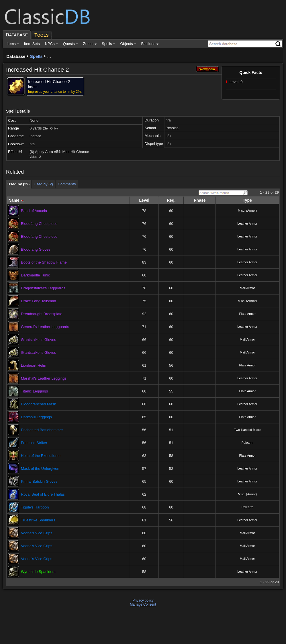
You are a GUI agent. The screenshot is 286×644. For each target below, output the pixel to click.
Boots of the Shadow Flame (44, 262)
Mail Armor (247, 288)
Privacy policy (143, 600)
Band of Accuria (34, 211)
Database (16, 56)
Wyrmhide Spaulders (38, 572)
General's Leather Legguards (45, 327)
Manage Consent (143, 604)
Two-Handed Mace (247, 430)
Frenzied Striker (34, 443)
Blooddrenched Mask (38, 404)
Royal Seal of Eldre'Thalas (43, 494)
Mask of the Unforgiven (40, 469)
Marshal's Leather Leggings (44, 378)
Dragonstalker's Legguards (43, 288)
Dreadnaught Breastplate (42, 314)
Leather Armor (247, 223)
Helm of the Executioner (41, 456)
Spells (36, 56)
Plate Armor (247, 314)
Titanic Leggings (34, 391)
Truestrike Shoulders (38, 520)
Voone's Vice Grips (37, 533)
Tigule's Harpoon (35, 507)
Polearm (247, 443)
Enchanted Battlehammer (42, 430)
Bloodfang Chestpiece (39, 224)
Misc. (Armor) (247, 211)
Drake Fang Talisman (39, 301)
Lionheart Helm (34, 365)
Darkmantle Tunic (35, 275)
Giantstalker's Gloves (38, 340)
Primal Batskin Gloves (39, 481)
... (49, 56)
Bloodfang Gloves (36, 249)
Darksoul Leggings (36, 417)
